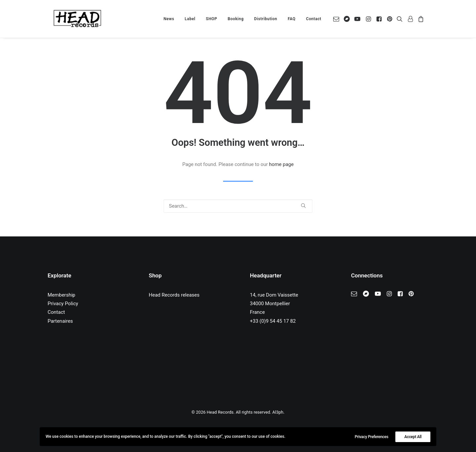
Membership (61, 295)
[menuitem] (169, 19)
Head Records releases (174, 295)
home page (281, 164)
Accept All (413, 437)
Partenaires (60, 321)
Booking (236, 19)
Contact (314, 19)
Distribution (266, 19)
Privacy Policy (63, 304)
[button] (337, 19)
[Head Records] (77, 19)
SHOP (212, 19)
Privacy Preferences (372, 437)
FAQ (292, 19)
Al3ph (278, 412)
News (169, 19)
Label (190, 19)
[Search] (238, 206)
